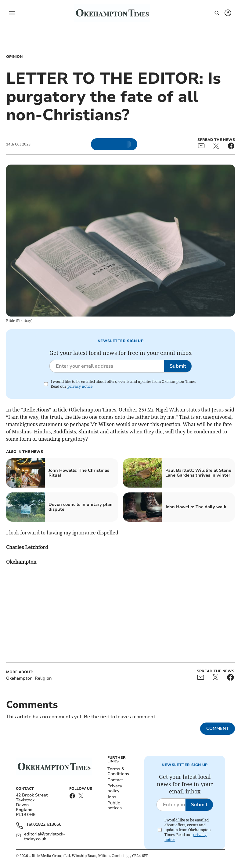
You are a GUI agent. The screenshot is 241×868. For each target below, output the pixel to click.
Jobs (112, 797)
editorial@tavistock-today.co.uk (45, 837)
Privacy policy (115, 788)
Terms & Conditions (118, 771)
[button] (12, 13)
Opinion (14, 57)
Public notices (115, 805)
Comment (218, 728)
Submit (178, 366)
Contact (115, 780)
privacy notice (80, 386)
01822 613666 (47, 825)
